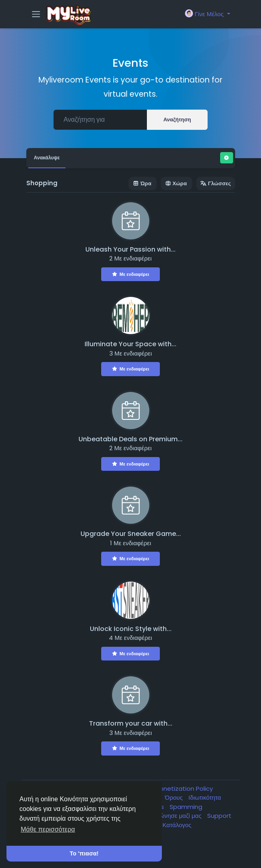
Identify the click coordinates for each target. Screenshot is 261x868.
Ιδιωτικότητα (205, 797)
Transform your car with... (131, 723)
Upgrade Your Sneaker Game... (131, 534)
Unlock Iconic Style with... (131, 629)
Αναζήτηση (177, 120)
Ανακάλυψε (47, 158)
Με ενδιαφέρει (131, 274)
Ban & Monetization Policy (174, 789)
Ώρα (143, 183)
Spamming (186, 807)
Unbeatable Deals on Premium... (130, 439)
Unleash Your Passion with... (130, 249)
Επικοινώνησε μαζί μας (171, 816)
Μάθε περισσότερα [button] (48, 829)
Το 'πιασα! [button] (84, 853)
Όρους (175, 797)
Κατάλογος (177, 825)
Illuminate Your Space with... (130, 344)
